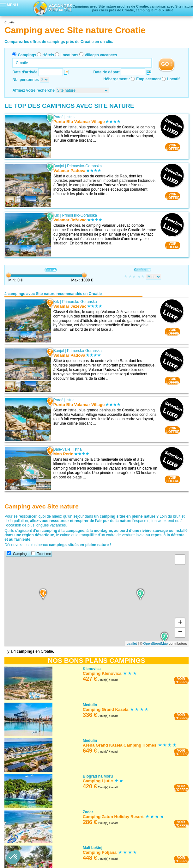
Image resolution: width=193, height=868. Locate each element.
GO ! (166, 64)
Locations (69, 55)
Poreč (58, 117)
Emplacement (148, 79)
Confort (142, 270)
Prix (51, 270)
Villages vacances (101, 55)
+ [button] (180, 623)
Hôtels (48, 55)
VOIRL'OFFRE (173, 147)
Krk (56, 215)
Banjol (59, 166)
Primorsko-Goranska (84, 166)
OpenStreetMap (156, 643)
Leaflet (132, 643)
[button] (13, 857)
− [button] (180, 632)
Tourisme (44, 554)
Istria (70, 117)
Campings (27, 55)
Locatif (173, 79)
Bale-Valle (62, 449)
